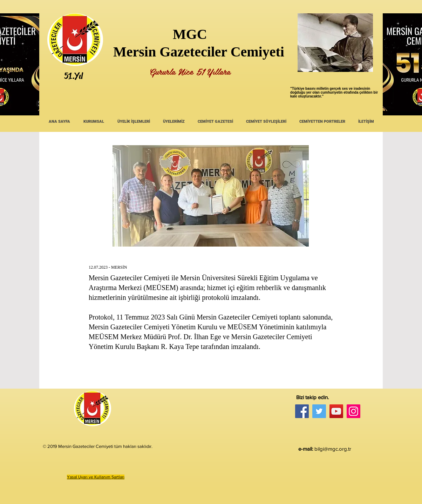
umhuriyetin (332, 92)
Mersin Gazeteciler (170, 52)
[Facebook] (302, 411)
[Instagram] (353, 411)
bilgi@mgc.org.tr (333, 449)
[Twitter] (319, 411)
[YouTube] (336, 411)
